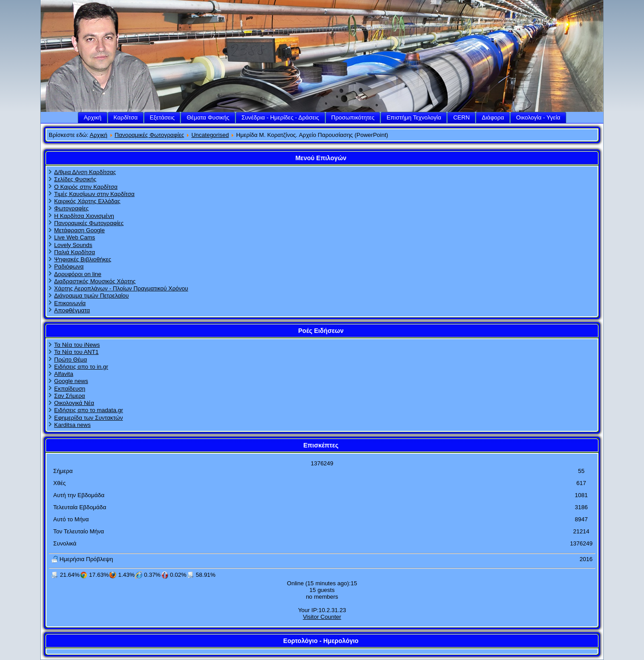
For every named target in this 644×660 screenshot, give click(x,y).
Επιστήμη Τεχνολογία (414, 117)
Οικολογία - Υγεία (538, 117)
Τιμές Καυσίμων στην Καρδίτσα (94, 194)
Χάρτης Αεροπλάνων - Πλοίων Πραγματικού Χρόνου (121, 288)
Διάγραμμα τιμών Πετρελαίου (91, 296)
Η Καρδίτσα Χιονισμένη (84, 216)
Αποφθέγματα (72, 310)
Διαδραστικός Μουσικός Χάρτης (95, 281)
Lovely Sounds (73, 245)
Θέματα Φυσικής (208, 117)
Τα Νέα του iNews (77, 345)
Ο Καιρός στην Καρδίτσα (86, 187)
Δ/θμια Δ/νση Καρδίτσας (85, 172)
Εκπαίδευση (70, 389)
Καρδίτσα (126, 117)
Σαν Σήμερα (70, 396)
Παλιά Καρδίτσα (74, 252)
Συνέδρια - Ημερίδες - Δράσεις (280, 117)
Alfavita (64, 374)
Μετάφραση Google (79, 230)
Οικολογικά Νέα (74, 403)
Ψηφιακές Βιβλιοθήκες (83, 259)
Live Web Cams (75, 237)
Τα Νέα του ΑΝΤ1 (76, 352)
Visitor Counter (322, 617)
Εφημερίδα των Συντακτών (89, 418)
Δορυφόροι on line (78, 274)
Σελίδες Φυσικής (75, 179)
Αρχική (93, 117)
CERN (461, 117)
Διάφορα (493, 117)
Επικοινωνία (70, 303)
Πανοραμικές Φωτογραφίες (149, 135)
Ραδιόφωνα (69, 266)
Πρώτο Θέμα (70, 360)
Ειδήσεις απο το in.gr (81, 367)
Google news (71, 381)
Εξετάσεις (162, 117)
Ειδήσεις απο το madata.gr (89, 410)
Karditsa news (72, 425)
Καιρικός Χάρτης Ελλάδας (87, 201)
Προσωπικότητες (353, 117)
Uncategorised (210, 135)
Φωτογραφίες (71, 208)
